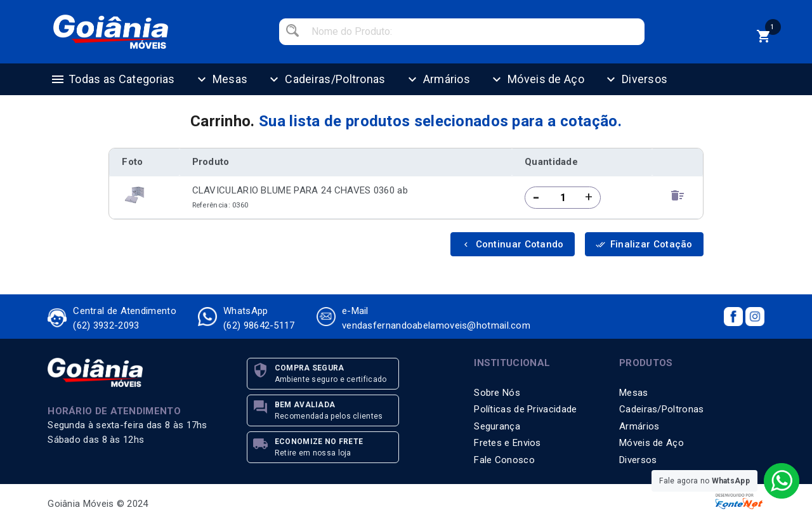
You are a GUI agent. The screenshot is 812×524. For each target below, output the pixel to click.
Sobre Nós (497, 393)
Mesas (221, 79)
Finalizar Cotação (644, 244)
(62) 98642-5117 (259, 325)
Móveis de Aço (537, 79)
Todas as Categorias (113, 79)
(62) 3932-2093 (106, 325)
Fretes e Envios (507, 443)
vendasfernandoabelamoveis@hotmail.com (436, 325)
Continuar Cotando (513, 244)
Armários (437, 79)
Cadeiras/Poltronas (326, 79)
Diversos (635, 79)
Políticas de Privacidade (525, 409)
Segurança (497, 426)
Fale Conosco (504, 460)
